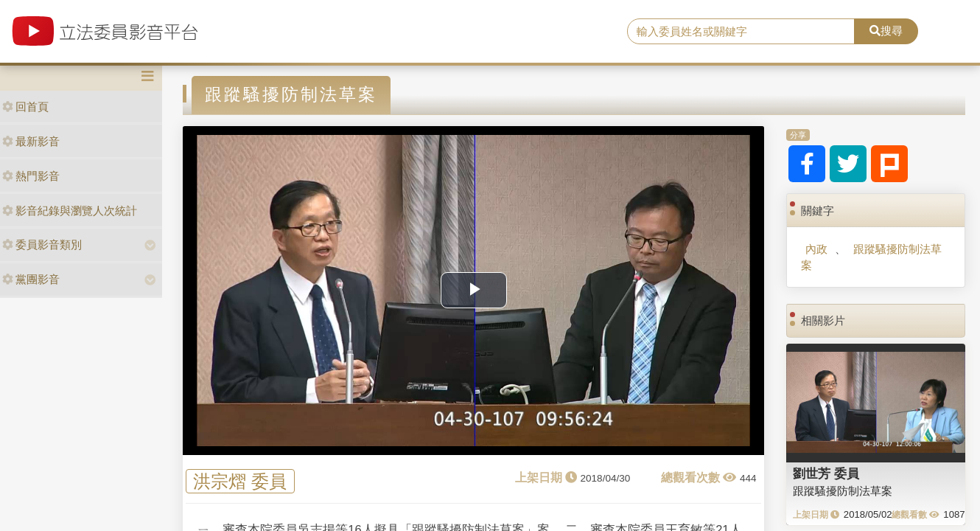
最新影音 (31, 141)
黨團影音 (31, 279)
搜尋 (886, 31)
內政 (816, 249)
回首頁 (25, 107)
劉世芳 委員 (826, 473)
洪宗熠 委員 (240, 481)
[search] (741, 32)
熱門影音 (31, 176)
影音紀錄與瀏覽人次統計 (70, 211)
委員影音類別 (42, 244)
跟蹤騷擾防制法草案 (871, 257)
